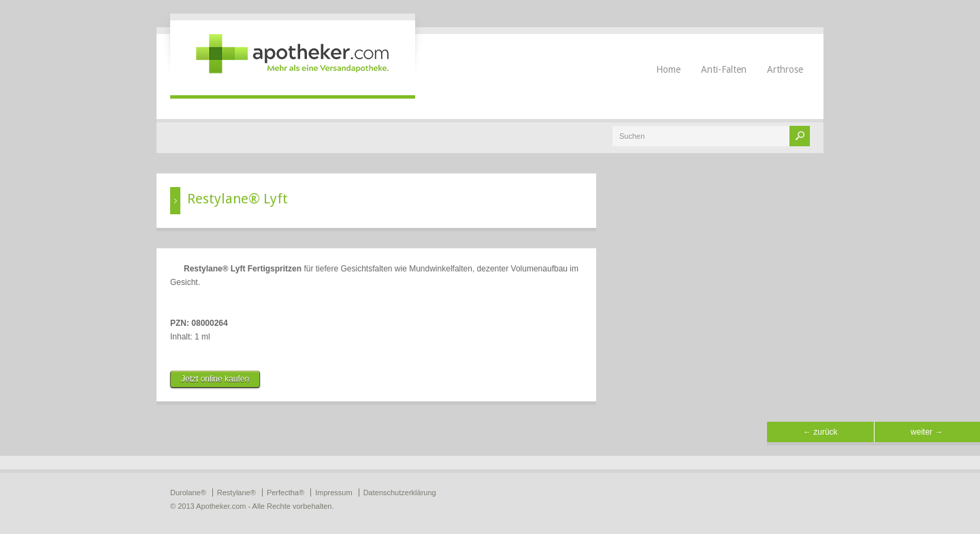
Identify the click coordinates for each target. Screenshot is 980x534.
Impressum (333, 493)
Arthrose (785, 69)
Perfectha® (285, 493)
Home (668, 69)
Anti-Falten (724, 69)
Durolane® (188, 493)
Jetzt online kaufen (215, 379)
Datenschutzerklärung (400, 493)
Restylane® (236, 493)
